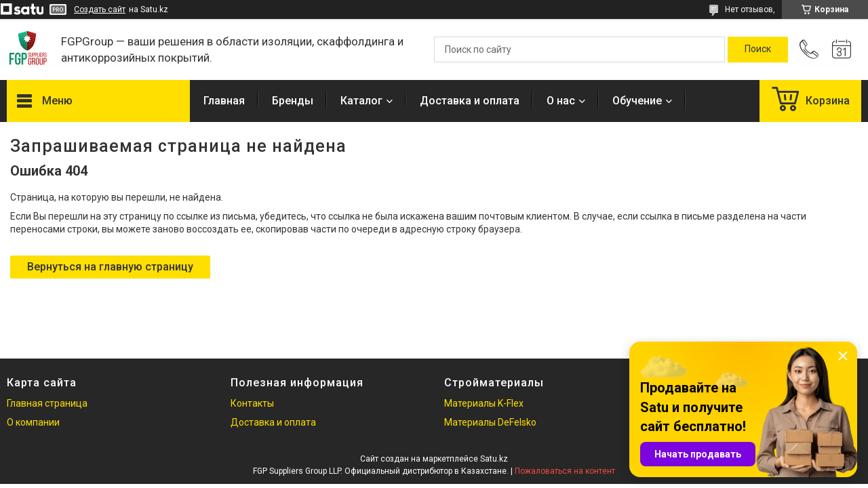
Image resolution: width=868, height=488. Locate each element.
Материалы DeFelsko (490, 422)
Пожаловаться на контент (565, 471)
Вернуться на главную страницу (110, 267)
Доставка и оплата (470, 101)
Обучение (637, 101)
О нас (561, 101)
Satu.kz (494, 459)
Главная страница (47, 403)
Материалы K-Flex (484, 403)
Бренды (293, 101)
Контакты (252, 403)
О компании (33, 422)
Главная (224, 101)
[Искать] (758, 49)
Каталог (361, 101)
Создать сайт (100, 9)
